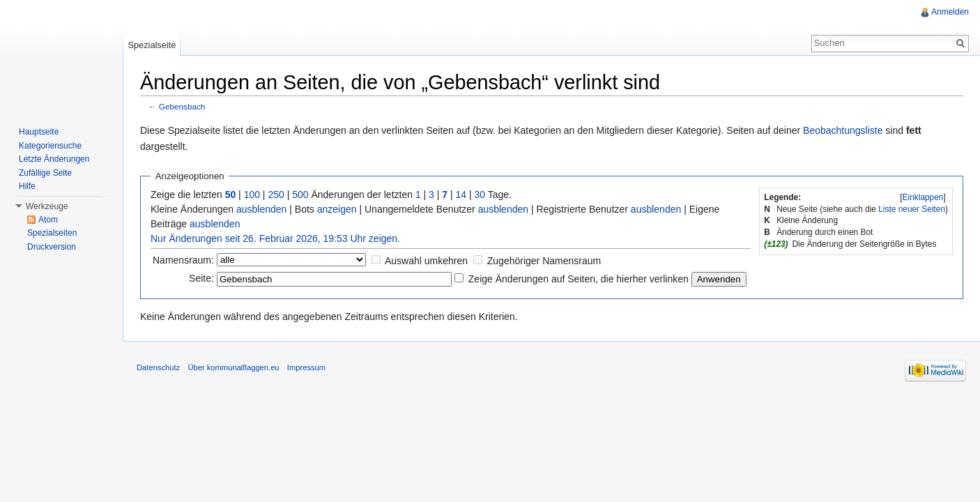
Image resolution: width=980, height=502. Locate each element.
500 (300, 195)
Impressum (306, 367)
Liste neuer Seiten (912, 209)
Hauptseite (39, 132)
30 (480, 195)
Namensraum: (183, 260)
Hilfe (27, 186)
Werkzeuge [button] (47, 206)
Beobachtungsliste (843, 130)
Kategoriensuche (50, 146)
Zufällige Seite (45, 173)
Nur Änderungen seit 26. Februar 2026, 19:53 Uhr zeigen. (275, 238)
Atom (48, 220)
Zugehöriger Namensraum (544, 261)
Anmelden (950, 12)
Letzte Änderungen (54, 159)
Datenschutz (158, 367)
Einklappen (923, 197)
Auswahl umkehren (426, 261)
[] (923, 197)
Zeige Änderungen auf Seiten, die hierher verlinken (579, 279)
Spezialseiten (52, 233)
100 (252, 195)
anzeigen (337, 209)
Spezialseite (152, 45)
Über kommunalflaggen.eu (233, 367)
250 (276, 195)
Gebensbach (182, 106)
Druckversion (52, 247)
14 (461, 195)
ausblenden (261, 209)
